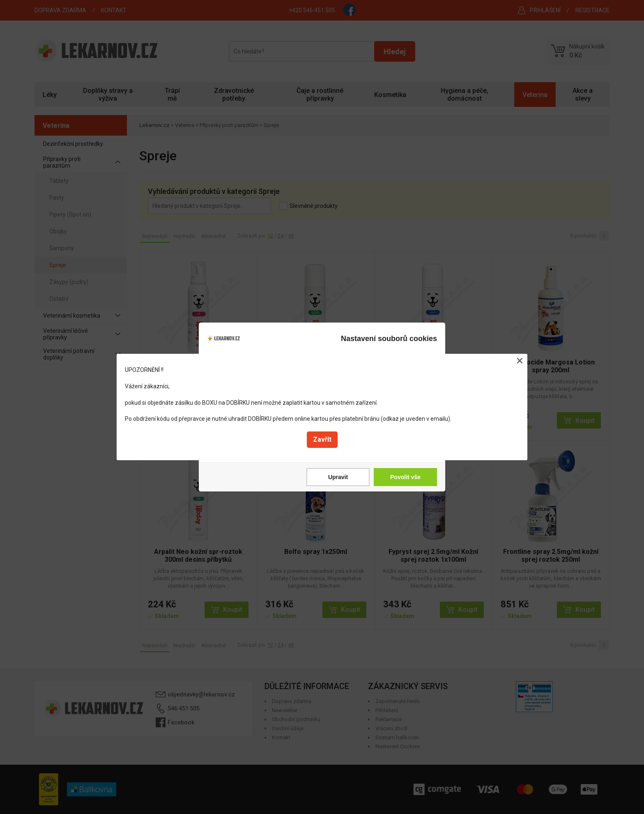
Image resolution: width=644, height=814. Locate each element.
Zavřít (322, 439)
